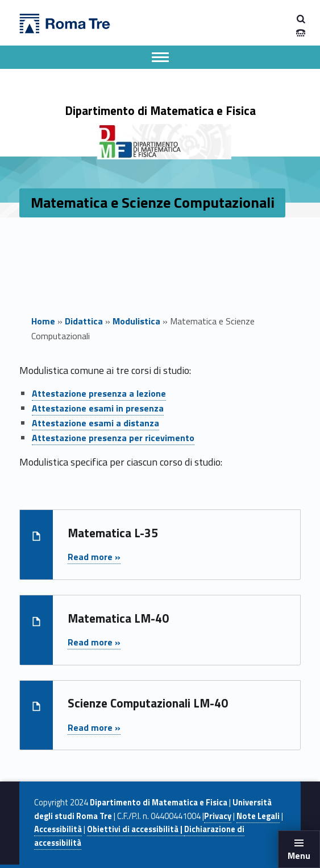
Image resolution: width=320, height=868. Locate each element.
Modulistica (136, 321)
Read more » (94, 557)
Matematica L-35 (113, 533)
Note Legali (258, 816)
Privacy (218, 816)
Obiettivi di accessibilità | (136, 829)
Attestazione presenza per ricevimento (113, 438)
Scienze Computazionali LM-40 (148, 703)
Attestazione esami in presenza (98, 408)
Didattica (84, 321)
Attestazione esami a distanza (95, 423)
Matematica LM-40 (118, 618)
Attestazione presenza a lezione (99, 393)
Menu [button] (299, 855)
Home (43, 321)
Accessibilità (58, 829)
